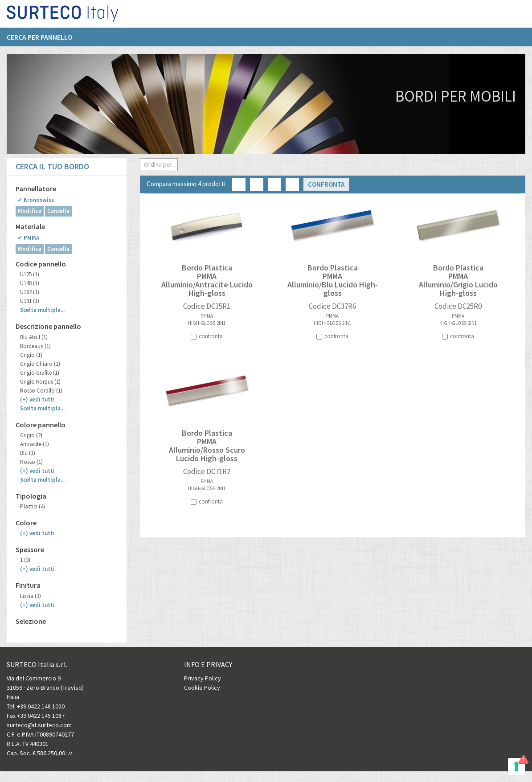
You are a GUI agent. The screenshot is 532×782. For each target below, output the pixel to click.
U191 (30, 301)
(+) (37, 399)
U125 (30, 274)
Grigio (31, 355)
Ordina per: (159, 164)
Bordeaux (35, 346)
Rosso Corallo (41, 391)
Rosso (31, 462)
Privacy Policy (203, 678)
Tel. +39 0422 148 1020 (36, 706)
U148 (30, 283)
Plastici (33, 506)
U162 (30, 292)
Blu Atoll (34, 337)
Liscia (31, 596)
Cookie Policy (202, 688)
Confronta (326, 184)
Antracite (35, 444)
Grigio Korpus (40, 382)
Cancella (58, 211)
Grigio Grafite (40, 373)
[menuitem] (44, 41)
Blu (28, 453)
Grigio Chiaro (40, 364)
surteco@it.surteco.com (39, 725)
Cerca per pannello (40, 41)
